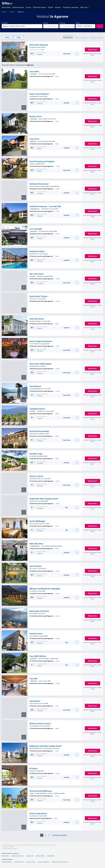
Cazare (28, 7)
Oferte (51, 7)
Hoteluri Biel (5, 856)
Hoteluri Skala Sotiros (18, 856)
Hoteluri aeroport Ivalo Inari (60, 862)
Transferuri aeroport (71, 7)
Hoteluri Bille (51, 856)
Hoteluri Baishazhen (43, 862)
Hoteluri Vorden (31, 862)
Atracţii (58, 7)
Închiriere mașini (40, 7)
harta (42, 50)
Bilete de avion (18, 7)
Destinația (5, 23)
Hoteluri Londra (19, 862)
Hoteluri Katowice (7, 862)
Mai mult (84, 7)
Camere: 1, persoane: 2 (84, 26)
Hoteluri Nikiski (40, 856)
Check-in (46, 23)
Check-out (62, 23)
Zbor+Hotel (6, 7)
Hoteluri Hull (30, 856)
